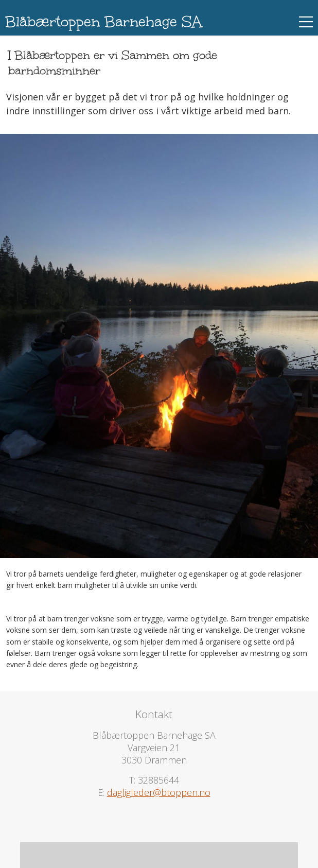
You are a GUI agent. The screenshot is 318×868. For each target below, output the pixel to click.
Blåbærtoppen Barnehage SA (103, 22)
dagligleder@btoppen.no (159, 792)
